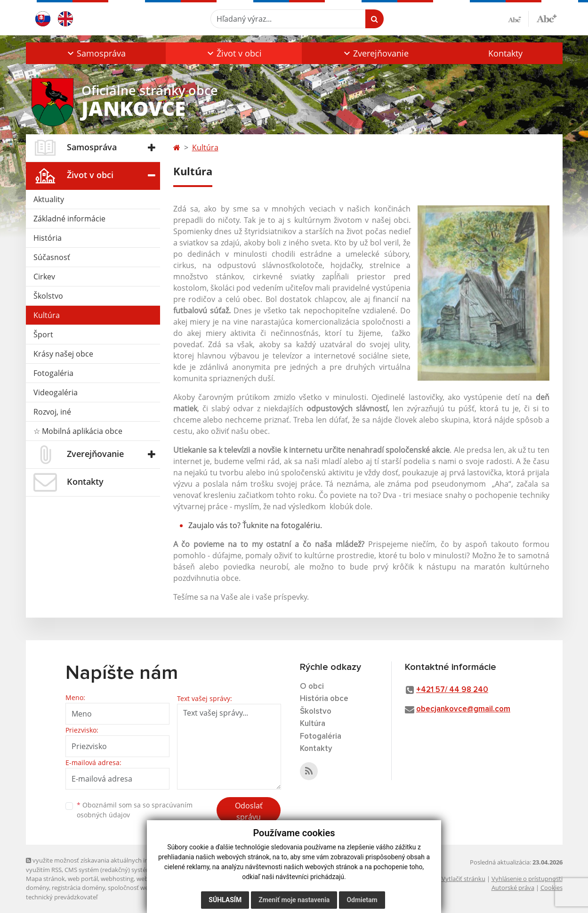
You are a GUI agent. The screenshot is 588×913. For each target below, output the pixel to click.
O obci (312, 687)
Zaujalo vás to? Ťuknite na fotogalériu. (255, 525)
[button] (96, 53)
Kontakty (505, 53)
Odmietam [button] (362, 900)
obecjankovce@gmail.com (463, 709)
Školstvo (48, 296)
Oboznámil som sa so (135, 810)
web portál (83, 879)
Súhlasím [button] (225, 900)
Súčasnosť (52, 257)
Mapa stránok (45, 879)
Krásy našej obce (63, 354)
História (48, 238)
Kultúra (47, 315)
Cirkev (44, 277)
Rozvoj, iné (52, 412)
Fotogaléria (53, 373)
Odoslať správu (249, 811)
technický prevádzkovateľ (62, 897)
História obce (324, 699)
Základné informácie (69, 219)
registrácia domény (78, 888)
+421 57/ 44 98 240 (452, 690)
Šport (43, 334)
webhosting (117, 879)
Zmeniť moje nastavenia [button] (294, 900)
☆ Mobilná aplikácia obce (78, 431)
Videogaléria (56, 392)
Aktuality (49, 199)
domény (37, 888)
